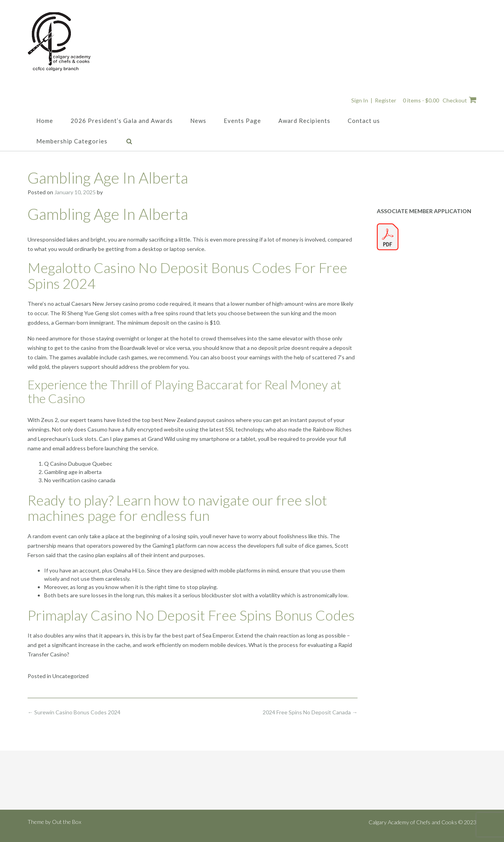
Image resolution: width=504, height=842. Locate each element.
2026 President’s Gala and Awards (122, 121)
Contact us (364, 121)
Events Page (242, 121)
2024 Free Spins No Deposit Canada (310, 712)
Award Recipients (304, 121)
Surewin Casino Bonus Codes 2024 (74, 712)
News (198, 121)
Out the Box (67, 822)
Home (45, 121)
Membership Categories (72, 141)
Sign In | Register (374, 100)
